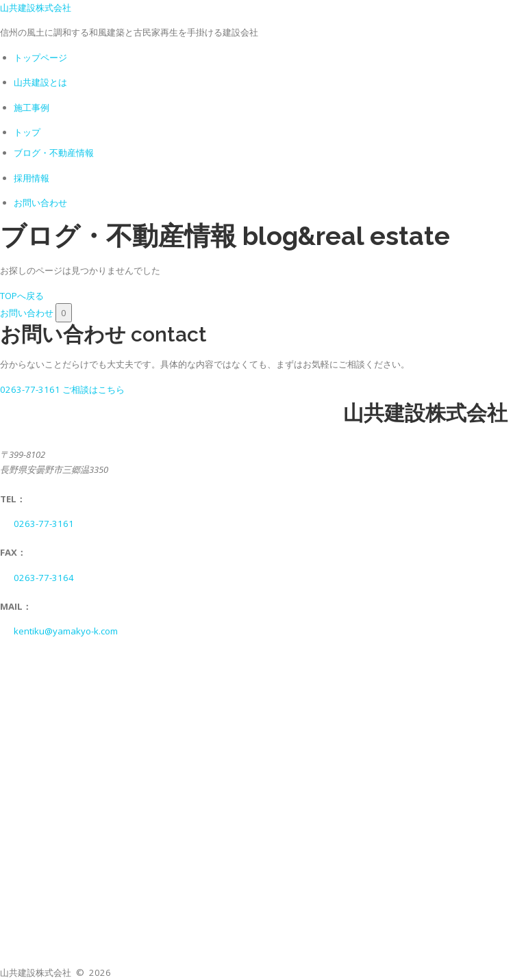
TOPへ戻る (22, 296)
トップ (27, 132)
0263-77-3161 (44, 524)
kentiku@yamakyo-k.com (66, 631)
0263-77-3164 (44, 578)
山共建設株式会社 (36, 8)
